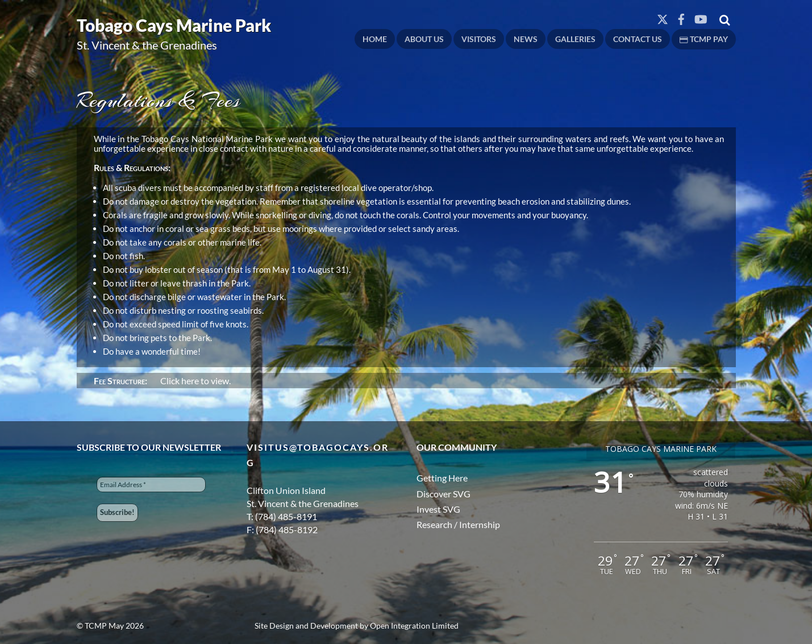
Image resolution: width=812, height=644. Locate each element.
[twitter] (663, 17)
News (526, 39)
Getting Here (442, 478)
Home (375, 39)
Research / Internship (458, 524)
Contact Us (638, 39)
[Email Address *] (151, 485)
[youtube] (700, 17)
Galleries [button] (575, 39)
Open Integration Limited (414, 626)
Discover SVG (444, 494)
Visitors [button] (479, 39)
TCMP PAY (703, 39)
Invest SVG (438, 509)
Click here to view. (195, 381)
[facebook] (681, 17)
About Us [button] (424, 39)
